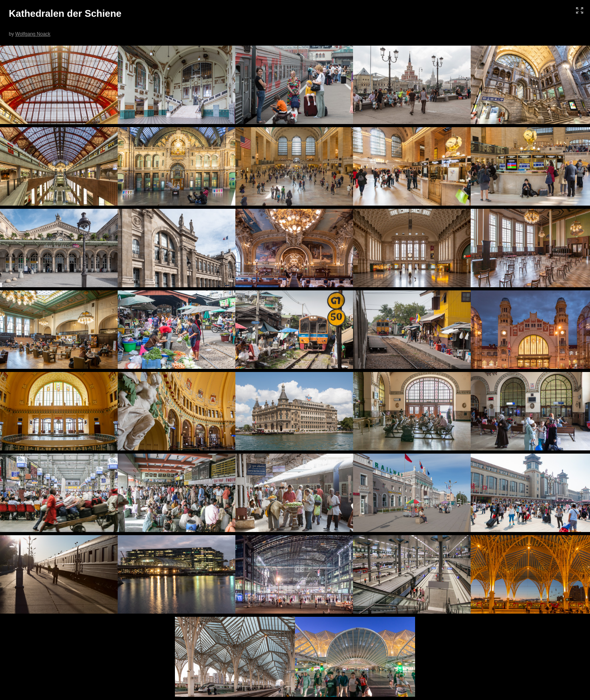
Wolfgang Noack (33, 34)
